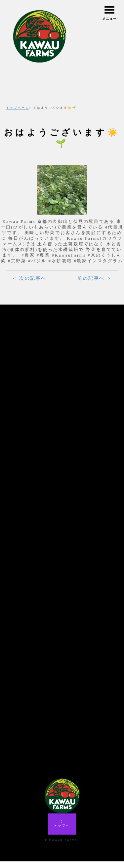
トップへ (62, 830)
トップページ (18, 108)
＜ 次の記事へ (29, 278)
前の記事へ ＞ (95, 278)
